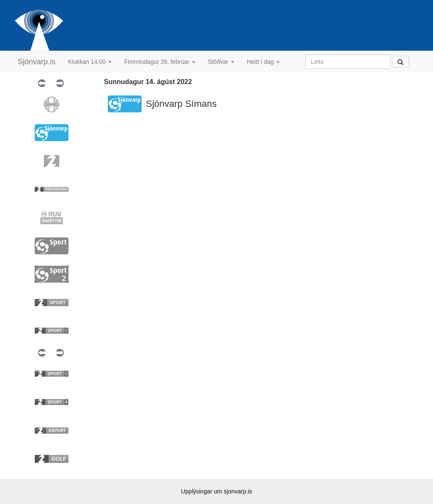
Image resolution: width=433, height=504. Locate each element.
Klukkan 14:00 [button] (90, 62)
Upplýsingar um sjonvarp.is (216, 491)
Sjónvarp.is (37, 62)
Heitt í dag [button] (263, 62)
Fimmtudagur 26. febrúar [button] (160, 62)
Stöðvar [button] (221, 62)
